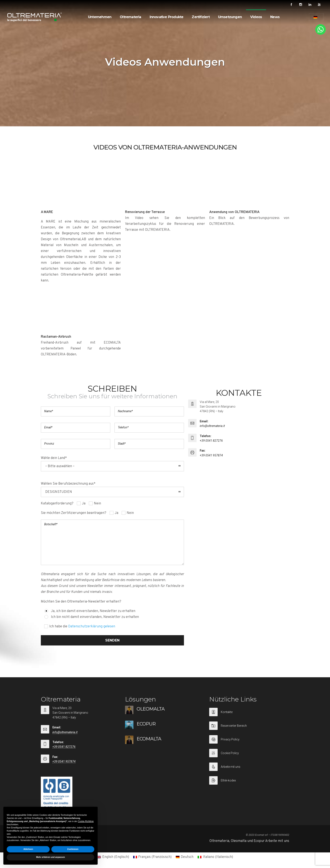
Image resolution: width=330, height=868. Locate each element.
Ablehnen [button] (28, 849)
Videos (256, 17)
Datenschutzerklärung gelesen (92, 627)
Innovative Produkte (167, 17)
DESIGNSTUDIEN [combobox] (59, 492)
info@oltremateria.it (212, 426)
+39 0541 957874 (211, 455)
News (275, 17)
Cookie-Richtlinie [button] (86, 821)
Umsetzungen (230, 17)
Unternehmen (100, 17)
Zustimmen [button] (73, 849)
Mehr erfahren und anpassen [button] (51, 857)
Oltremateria (130, 17)
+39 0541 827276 (211, 441)
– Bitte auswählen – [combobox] (60, 466)
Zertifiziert (201, 17)
